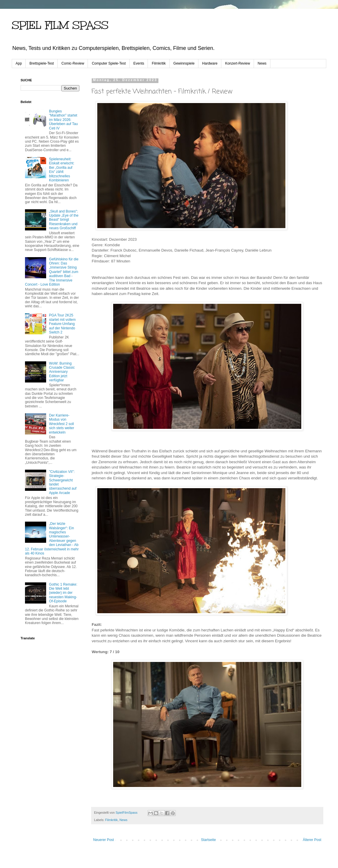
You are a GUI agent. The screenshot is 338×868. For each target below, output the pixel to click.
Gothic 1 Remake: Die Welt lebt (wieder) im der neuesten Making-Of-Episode (63, 593)
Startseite (209, 840)
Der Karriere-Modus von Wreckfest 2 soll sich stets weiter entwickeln (62, 424)
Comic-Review (73, 63)
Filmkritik (159, 63)
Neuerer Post (104, 840)
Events (139, 63)
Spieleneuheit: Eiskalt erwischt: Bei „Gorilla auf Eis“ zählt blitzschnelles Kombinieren (62, 170)
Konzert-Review (238, 63)
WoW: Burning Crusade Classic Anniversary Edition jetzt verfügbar (62, 372)
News (262, 63)
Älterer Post (312, 840)
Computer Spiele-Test (109, 63)
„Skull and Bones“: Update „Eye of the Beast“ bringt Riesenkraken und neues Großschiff (64, 220)
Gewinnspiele (184, 63)
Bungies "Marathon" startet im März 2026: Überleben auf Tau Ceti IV (63, 120)
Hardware (210, 63)
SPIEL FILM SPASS (60, 25)
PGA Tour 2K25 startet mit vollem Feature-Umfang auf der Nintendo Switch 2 (62, 324)
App (19, 63)
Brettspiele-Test (42, 63)
